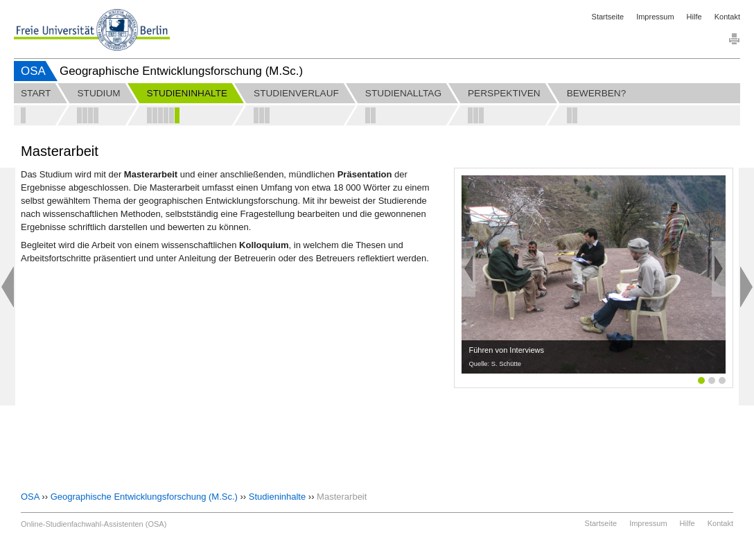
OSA (33, 71)
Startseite (608, 17)
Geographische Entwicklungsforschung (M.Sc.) (144, 497)
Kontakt (727, 17)
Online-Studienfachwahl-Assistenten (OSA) (94, 524)
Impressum (655, 17)
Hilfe (694, 17)
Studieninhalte (277, 497)
